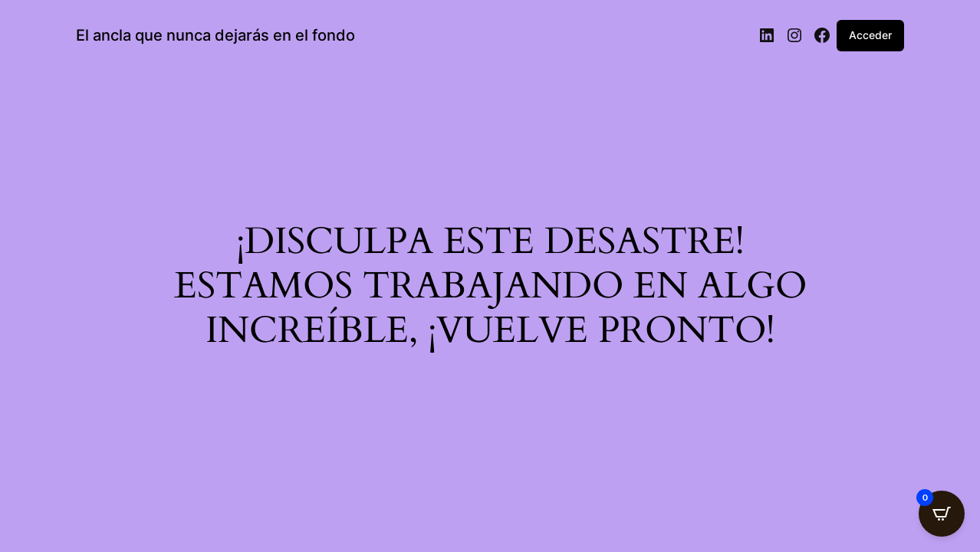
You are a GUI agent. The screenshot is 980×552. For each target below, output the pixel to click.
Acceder (870, 35)
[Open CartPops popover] (942, 514)
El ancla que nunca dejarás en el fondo (215, 35)
